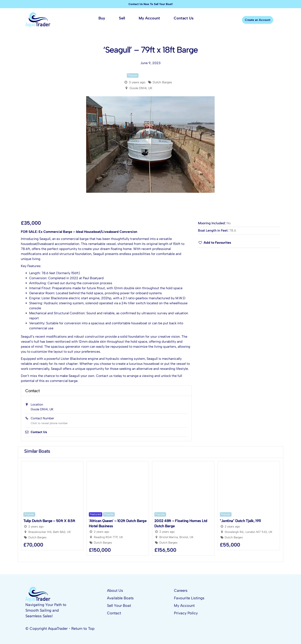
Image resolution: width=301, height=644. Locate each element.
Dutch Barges (162, 82)
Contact (114, 613)
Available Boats (120, 598)
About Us (115, 591)
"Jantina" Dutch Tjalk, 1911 (240, 521)
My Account (184, 606)
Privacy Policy (186, 613)
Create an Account (258, 20)
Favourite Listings (189, 598)
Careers (181, 591)
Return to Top (83, 629)
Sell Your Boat (119, 606)
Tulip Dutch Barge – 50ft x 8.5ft (49, 521)
